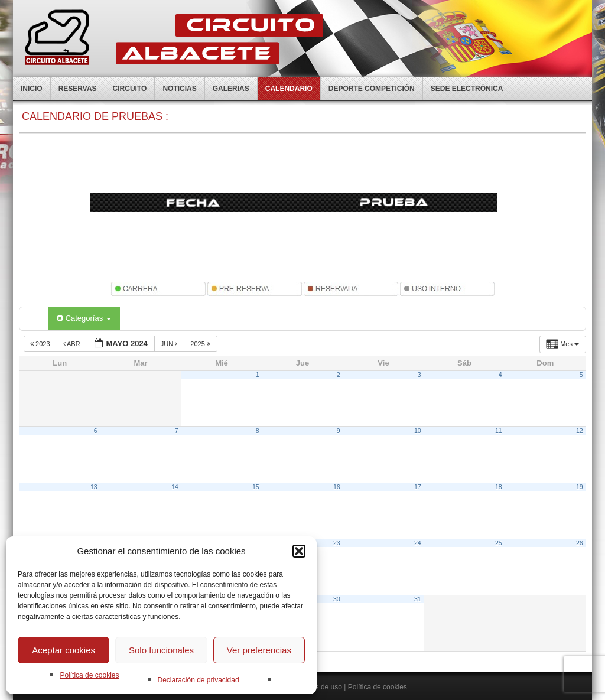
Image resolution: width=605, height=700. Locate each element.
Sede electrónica (467, 89)
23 (337, 543)
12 (580, 431)
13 (94, 487)
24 (418, 543)
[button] (299, 551)
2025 (201, 344)
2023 (41, 344)
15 (256, 487)
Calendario (289, 89)
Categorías (84, 318)
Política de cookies (89, 675)
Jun (170, 344)
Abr (73, 344)
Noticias (179, 89)
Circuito (130, 89)
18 (499, 487)
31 (418, 599)
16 (337, 487)
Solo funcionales (161, 650)
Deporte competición (372, 89)
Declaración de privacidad (198, 680)
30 (337, 599)
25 (499, 543)
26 (580, 543)
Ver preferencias (259, 650)
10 (418, 431)
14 (175, 487)
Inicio (32, 89)
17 (418, 487)
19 (580, 487)
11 (499, 431)
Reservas (78, 89)
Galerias (231, 89)
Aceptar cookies (64, 650)
